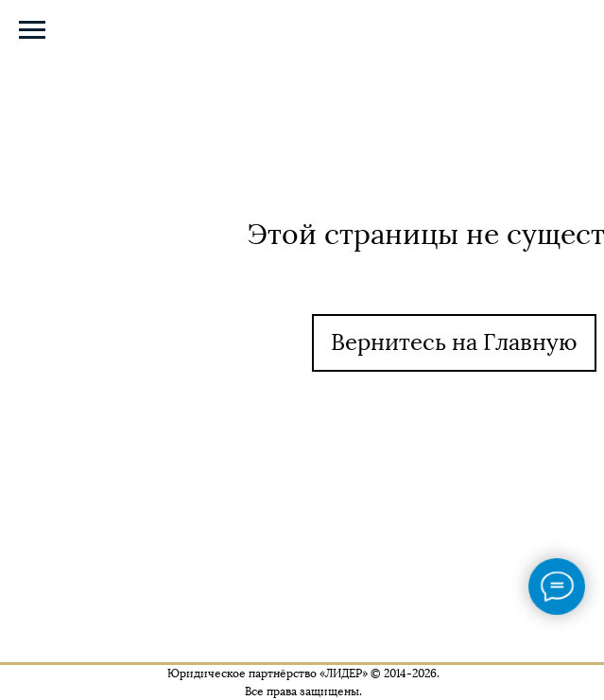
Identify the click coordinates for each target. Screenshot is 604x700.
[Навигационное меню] (32, 30)
